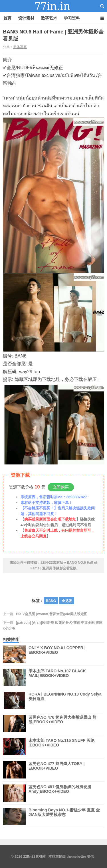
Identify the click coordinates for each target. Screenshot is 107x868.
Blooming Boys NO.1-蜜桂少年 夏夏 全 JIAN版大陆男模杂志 (64, 816)
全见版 (67, 601)
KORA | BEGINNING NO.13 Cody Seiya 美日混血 (65, 700)
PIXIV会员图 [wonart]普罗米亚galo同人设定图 (52, 614)
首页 (7, 18)
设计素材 (26, 18)
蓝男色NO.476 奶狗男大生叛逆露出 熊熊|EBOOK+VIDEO (62, 724)
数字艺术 (49, 18)
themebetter (76, 857)
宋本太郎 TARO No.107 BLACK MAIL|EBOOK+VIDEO (57, 677)
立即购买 (61, 487)
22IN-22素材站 (54, 6)
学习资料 (72, 18)
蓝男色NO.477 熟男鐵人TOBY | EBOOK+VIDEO (56, 770)
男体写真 (20, 47)
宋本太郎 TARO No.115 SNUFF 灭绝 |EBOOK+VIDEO (61, 747)
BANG (51, 601)
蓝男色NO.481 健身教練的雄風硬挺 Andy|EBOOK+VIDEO (60, 793)
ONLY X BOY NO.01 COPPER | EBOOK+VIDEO (57, 654)
